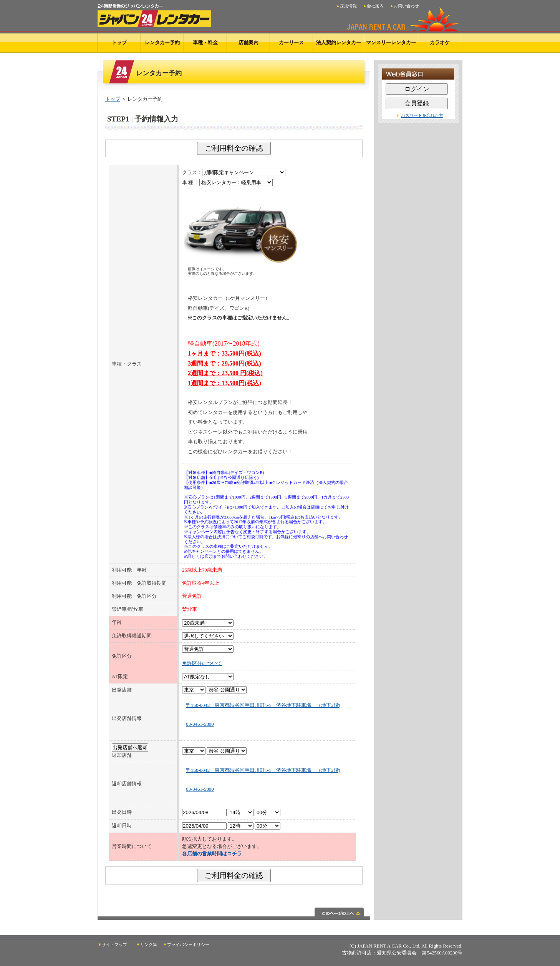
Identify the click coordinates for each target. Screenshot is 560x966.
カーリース (291, 42)
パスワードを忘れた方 (422, 115)
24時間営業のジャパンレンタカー (154, 14)
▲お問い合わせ (404, 6)
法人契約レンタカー (339, 42)
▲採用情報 (346, 6)
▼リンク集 (147, 945)
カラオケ (440, 42)
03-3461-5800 (200, 724)
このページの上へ (234, 914)
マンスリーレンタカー (391, 42)
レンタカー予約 (162, 42)
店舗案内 (249, 42)
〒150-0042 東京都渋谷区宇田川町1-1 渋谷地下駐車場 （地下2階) (263, 705)
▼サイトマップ (112, 945)
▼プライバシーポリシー (186, 945)
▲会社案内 (373, 6)
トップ (119, 42)
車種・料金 (205, 42)
